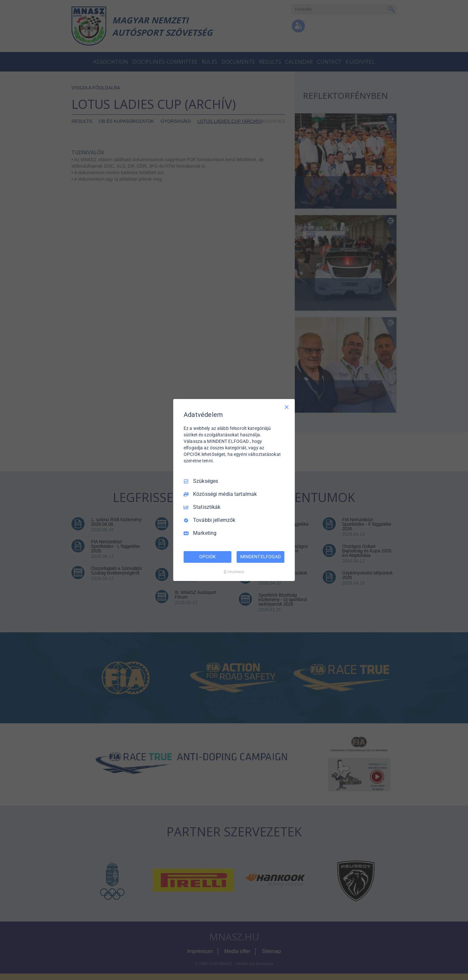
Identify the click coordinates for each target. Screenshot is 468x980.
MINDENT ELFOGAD (260, 557)
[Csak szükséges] (287, 407)
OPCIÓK (207, 557)
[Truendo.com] (234, 572)
